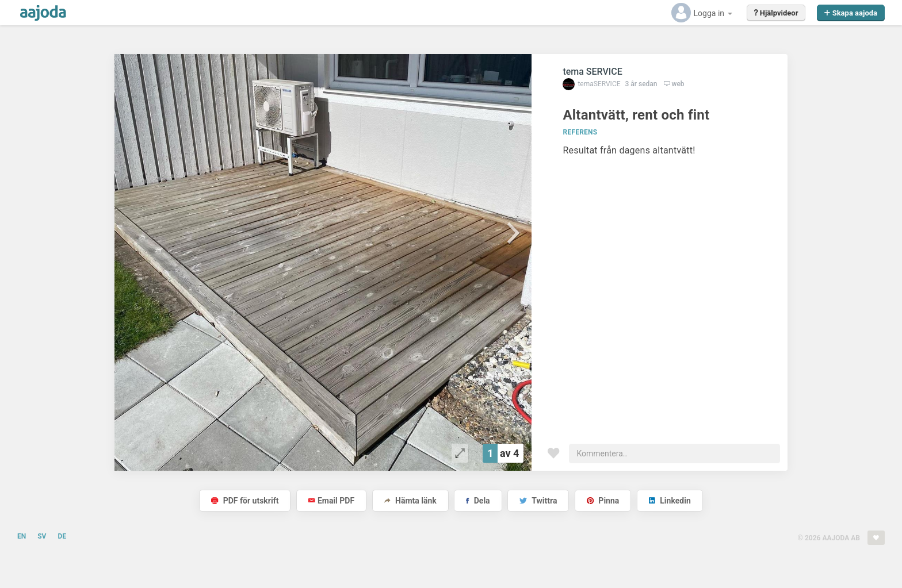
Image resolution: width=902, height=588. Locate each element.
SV (42, 536)
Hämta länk (410, 501)
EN (22, 536)
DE (62, 536)
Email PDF (331, 501)
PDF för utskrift (245, 501)
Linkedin (670, 501)
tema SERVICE (592, 72)
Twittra (538, 501)
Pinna (603, 501)
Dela (478, 501)
